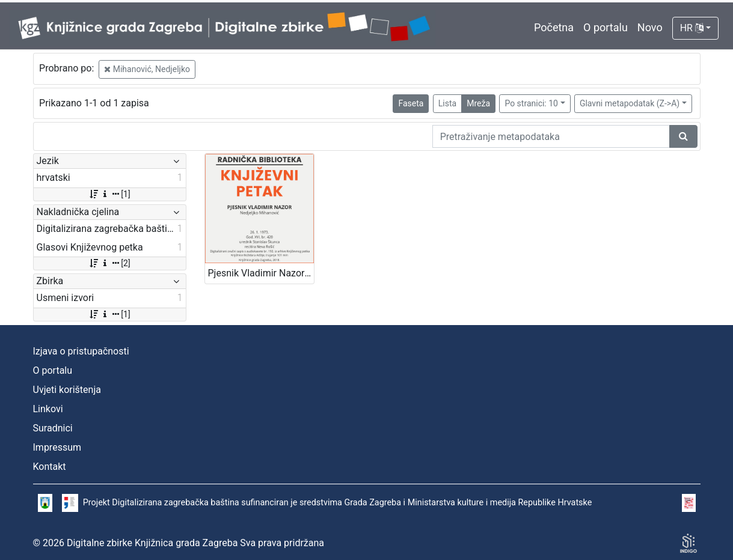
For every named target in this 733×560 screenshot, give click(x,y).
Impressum (57, 447)
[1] (109, 194)
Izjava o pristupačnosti (81, 351)
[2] (109, 263)
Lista (447, 103)
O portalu (606, 27)
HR (692, 28)
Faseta (411, 103)
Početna (554, 27)
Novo (650, 27)
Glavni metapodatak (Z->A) (630, 103)
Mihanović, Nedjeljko (147, 69)
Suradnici (53, 428)
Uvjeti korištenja (67, 390)
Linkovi (48, 409)
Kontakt (50, 467)
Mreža (478, 103)
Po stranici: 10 (531, 103)
